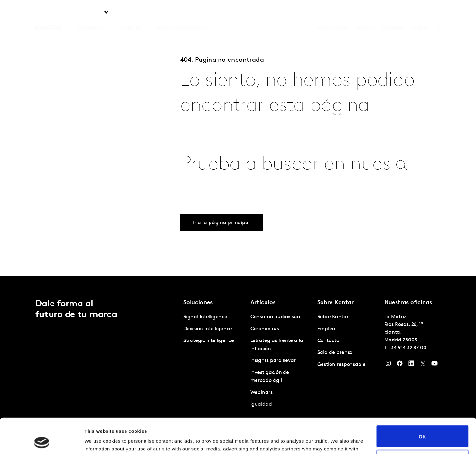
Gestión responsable (341, 365)
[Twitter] (423, 365)
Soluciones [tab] (90, 13)
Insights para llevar (273, 361)
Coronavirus (265, 329)
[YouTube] (434, 365)
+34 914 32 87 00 (407, 348)
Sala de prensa (335, 353)
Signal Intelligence (205, 317)
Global (420, 13)
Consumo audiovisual (276, 317)
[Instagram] (388, 365)
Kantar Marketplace (179, 13)
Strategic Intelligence (209, 341)
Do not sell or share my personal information (422, 428)
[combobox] (286, 165)
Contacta (393, 13)
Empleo (365, 13)
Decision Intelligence (208, 329)
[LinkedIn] (411, 365)
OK (422, 403)
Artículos (132, 13)
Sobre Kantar (333, 13)
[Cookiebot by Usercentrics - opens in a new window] (42, 441)
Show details (99, 441)
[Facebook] (400, 365)
